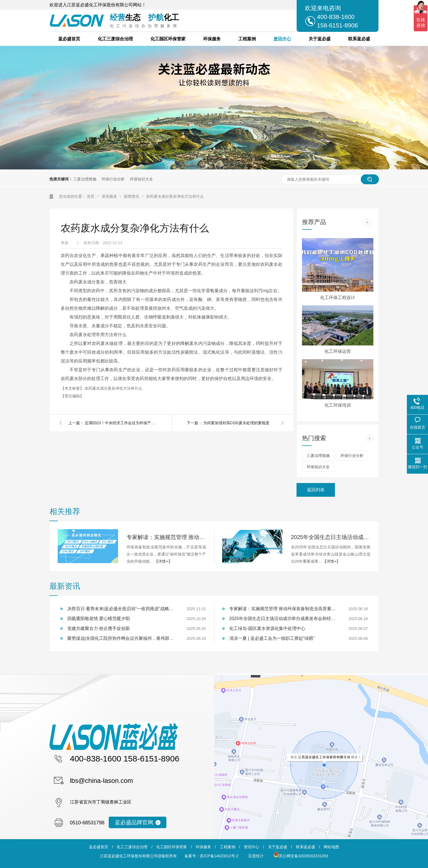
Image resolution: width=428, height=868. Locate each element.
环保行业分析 (113, 179)
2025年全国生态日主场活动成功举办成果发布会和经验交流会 (331, 537)
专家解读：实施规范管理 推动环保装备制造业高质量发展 (166, 537)
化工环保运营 (338, 351)
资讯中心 (282, 39)
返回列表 (316, 490)
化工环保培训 (338, 405)
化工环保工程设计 (338, 298)
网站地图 (331, 847)
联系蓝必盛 (359, 39)
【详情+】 (163, 561)
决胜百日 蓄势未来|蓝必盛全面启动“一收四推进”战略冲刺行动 (122, 609)
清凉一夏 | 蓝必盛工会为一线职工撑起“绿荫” (272, 638)
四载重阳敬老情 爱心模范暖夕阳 (99, 619)
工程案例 (247, 39)
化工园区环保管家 (168, 39)
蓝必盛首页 (69, 39)
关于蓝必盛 (320, 39)
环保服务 (212, 39)
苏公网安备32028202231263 (301, 856)
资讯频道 (110, 196)
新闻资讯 (132, 196)
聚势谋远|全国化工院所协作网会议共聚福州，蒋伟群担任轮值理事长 (122, 638)
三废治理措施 (85, 179)
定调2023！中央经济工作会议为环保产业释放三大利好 (121, 423)
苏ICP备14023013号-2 (219, 856)
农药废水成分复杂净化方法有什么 (175, 196)
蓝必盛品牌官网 (134, 822)
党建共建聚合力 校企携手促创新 (99, 628)
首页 (91, 196)
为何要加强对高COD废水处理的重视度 (236, 423)
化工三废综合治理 (115, 39)
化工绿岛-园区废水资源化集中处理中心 (267, 628)
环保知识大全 (141, 179)
